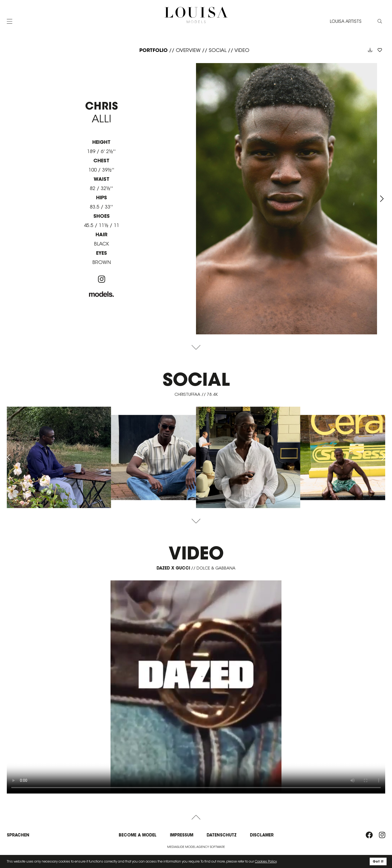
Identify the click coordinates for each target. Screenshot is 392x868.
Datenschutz (222, 835)
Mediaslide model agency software (196, 847)
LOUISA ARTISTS (346, 21)
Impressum (182, 835)
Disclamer (262, 835)
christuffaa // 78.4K (196, 394)
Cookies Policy (266, 861)
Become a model (138, 835)
